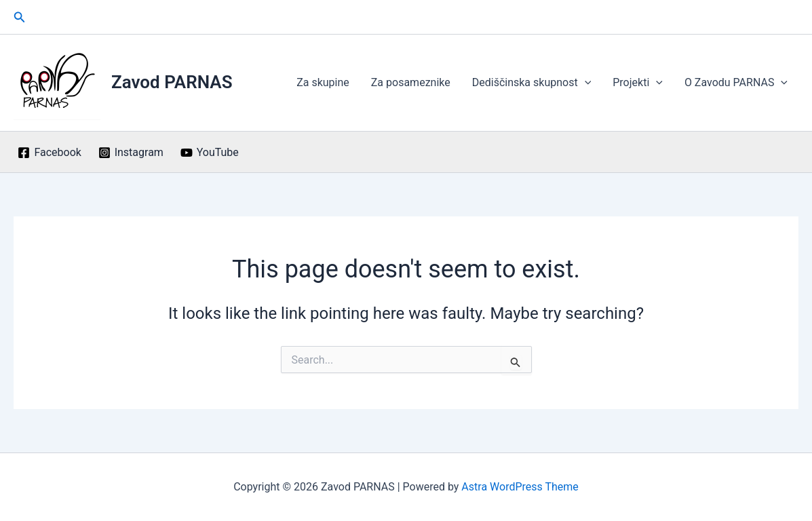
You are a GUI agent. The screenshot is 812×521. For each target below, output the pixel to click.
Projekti (638, 83)
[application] (585, 83)
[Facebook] (50, 153)
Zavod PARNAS (172, 82)
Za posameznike (411, 82)
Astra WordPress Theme (520, 487)
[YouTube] (209, 153)
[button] (20, 17)
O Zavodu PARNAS (736, 83)
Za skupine (323, 82)
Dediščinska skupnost (532, 83)
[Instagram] (131, 153)
